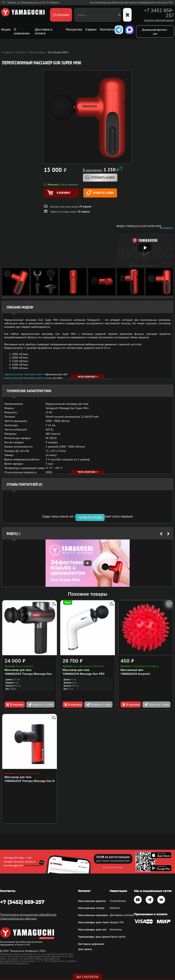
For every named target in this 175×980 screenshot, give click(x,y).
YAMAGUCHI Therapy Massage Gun (28, 674)
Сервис (91, 29)
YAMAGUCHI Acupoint (135, 674)
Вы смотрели (87, 977)
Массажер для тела (18, 670)
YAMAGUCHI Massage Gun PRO (84, 674)
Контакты (107, 29)
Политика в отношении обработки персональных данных (28, 917)
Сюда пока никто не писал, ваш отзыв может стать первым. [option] (87, 516)
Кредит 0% (117, 922)
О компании (22, 31)
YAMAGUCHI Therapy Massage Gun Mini (32, 781)
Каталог (115, 908)
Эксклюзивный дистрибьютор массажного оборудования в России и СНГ (131, 3)
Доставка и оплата (44, 31)
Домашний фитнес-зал (155, 32)
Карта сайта (117, 937)
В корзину (15, 705)
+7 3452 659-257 (159, 13)
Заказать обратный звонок (159, 20)
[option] (87, 563)
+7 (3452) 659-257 (22, 902)
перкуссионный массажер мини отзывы (28, 378)
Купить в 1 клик (100, 193)
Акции (6, 29)
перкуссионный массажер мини (23, 374)
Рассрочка (74, 29)
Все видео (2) (166, 228)
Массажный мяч (132, 670)
